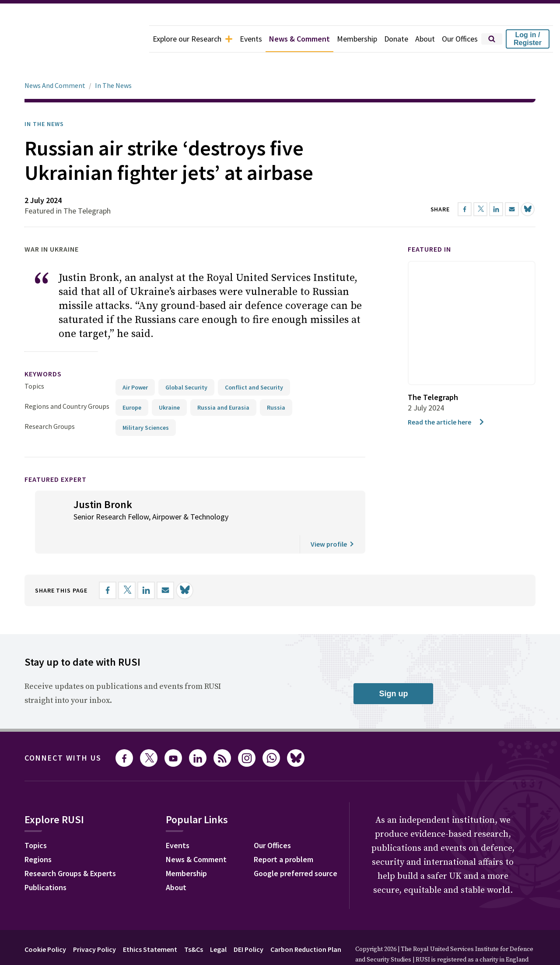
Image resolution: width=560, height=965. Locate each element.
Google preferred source (296, 849)
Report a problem (283, 835)
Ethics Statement (150, 925)
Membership (357, 39)
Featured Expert (56, 455)
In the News (44, 99)
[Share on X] (127, 566)
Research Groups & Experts (70, 849)
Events (251, 39)
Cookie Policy (45, 925)
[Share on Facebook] (108, 566)
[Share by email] (165, 566)
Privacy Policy (94, 925)
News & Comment (299, 39)
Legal (218, 925)
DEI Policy (248, 925)
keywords (43, 349)
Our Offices (460, 39)
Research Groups (50, 402)
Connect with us (63, 733)
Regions (38, 835)
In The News (113, 61)
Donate (396, 39)
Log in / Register (528, 39)
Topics (34, 361)
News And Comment (55, 61)
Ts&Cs (194, 925)
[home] (75, 39)
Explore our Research (193, 39)
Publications (45, 863)
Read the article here (446, 397)
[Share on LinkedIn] (146, 566)
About (425, 39)
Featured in (429, 225)
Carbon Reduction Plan (306, 925)
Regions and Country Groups (67, 382)
